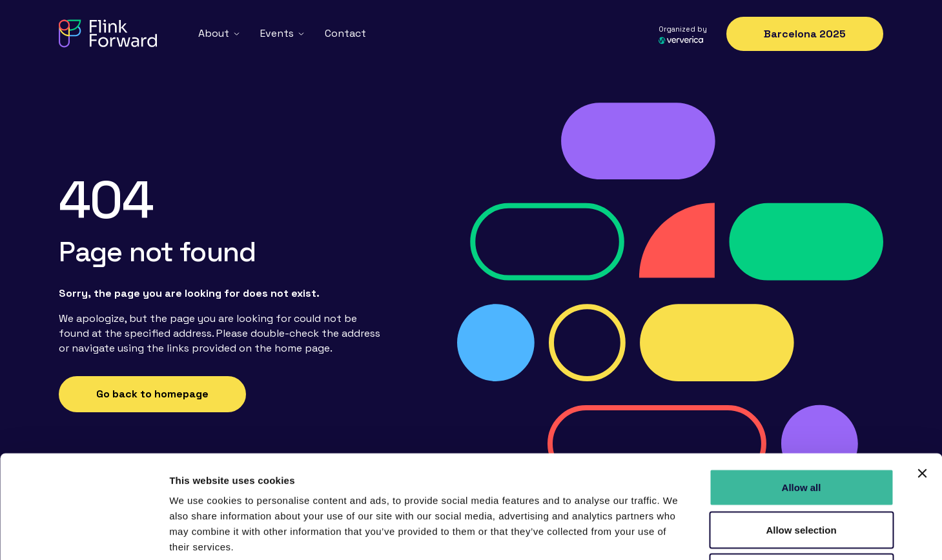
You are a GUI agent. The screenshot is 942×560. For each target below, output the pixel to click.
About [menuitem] (214, 33)
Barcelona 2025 (805, 34)
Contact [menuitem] (345, 33)
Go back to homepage (152, 394)
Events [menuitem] (277, 33)
